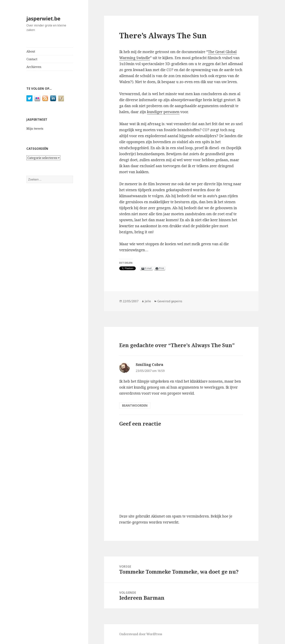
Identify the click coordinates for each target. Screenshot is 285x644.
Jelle (148, 301)
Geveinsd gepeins (170, 301)
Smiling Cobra (150, 365)
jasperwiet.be (43, 18)
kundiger (155, 112)
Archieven (34, 67)
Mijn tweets (35, 129)
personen (171, 112)
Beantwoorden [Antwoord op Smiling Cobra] (135, 406)
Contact (32, 59)
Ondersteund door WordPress (141, 634)
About (31, 51)
